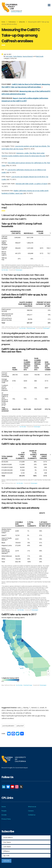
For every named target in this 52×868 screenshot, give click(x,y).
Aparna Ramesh (28, 56)
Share (3, 734)
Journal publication (8, 726)
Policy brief (20, 726)
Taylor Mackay (18, 56)
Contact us (32, 815)
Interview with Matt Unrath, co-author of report (31, 184)
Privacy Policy (6, 819)
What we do (32, 807)
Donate (4, 815)
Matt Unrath (40, 56)
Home (3, 22)
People (4, 811)
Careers (31, 811)
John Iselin (9, 56)
